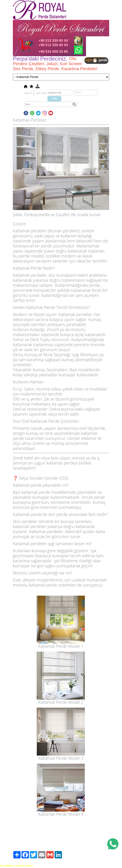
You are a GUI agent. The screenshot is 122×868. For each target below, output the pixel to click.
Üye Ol (28, 93)
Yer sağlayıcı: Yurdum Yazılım (17, 865)
